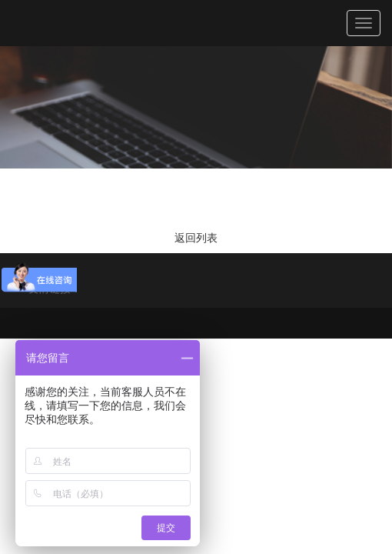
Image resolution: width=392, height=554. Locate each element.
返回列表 (196, 238)
